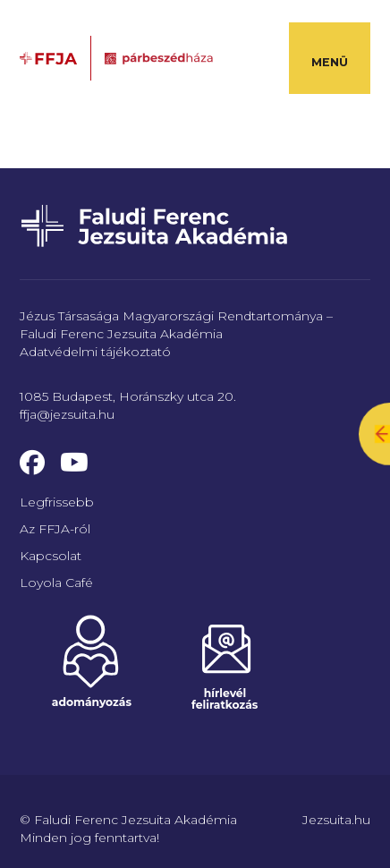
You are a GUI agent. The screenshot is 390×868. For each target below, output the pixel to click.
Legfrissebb (57, 502)
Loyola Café (56, 583)
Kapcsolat (51, 556)
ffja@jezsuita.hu (67, 414)
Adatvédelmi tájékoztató (95, 352)
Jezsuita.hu (336, 820)
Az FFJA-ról (55, 529)
